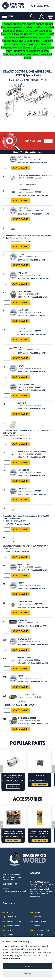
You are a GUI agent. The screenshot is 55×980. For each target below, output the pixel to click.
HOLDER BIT (22, 620)
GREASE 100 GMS (24, 657)
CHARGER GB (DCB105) (27, 718)
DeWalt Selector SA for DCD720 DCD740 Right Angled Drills (27, 236)
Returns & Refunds (12, 926)
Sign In (35, 912)
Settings (27, 974)
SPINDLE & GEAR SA (25, 602)
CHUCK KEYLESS (24, 291)
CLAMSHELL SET (24, 157)
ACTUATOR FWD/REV (26, 384)
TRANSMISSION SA (25, 190)
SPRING (21, 254)
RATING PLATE (23, 470)
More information (11, 959)
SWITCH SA (22, 273)
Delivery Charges (12, 921)
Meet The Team (38, 921)
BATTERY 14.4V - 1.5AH (26, 695)
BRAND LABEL (23, 310)
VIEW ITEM (13, 786)
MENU (8, 16)
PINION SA (22, 489)
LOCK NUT (22, 403)
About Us (8, 912)
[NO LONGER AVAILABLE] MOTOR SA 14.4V (35, 175)
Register (35, 917)
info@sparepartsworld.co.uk (14, 891)
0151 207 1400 (40, 6)
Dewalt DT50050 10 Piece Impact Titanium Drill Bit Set (13, 832)
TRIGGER (21, 329)
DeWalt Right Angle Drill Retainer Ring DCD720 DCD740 (25, 546)
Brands (35, 926)
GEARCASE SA (23, 564)
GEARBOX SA (23, 208)
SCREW (20, 347)
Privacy (8, 930)
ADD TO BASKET (20, 168)
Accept (27, 966)
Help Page (36, 935)
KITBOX (20, 676)
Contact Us (9, 917)
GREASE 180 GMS (24, 639)
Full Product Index (40, 930)
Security (8, 935)
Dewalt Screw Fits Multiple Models (32, 451)
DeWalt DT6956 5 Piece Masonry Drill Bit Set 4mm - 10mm (40, 833)
